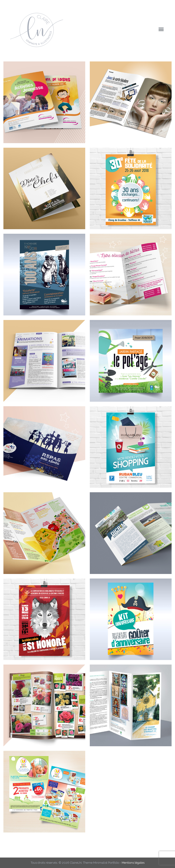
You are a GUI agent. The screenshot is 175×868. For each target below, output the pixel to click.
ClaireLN (76, 863)
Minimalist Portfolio (106, 863)
